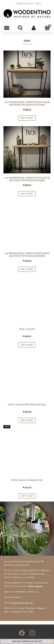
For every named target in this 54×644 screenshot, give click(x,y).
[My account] (34, 28)
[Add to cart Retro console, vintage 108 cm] (27, 496)
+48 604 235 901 (35, 586)
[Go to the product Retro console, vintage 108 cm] (27, 452)
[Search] (20, 28)
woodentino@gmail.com (22, 603)
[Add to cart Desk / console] (27, 345)
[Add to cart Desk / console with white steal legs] (27, 420)
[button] (7, 28)
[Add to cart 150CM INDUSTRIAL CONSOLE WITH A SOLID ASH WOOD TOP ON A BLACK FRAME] (27, 269)
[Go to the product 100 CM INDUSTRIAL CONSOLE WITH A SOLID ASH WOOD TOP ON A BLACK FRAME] (27, 74)
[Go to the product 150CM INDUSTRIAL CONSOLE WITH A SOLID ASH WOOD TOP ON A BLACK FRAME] (27, 225)
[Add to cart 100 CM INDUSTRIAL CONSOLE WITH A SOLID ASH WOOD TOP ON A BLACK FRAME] (27, 118)
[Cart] (47, 28)
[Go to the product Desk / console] (27, 301)
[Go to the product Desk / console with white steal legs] (27, 376)
